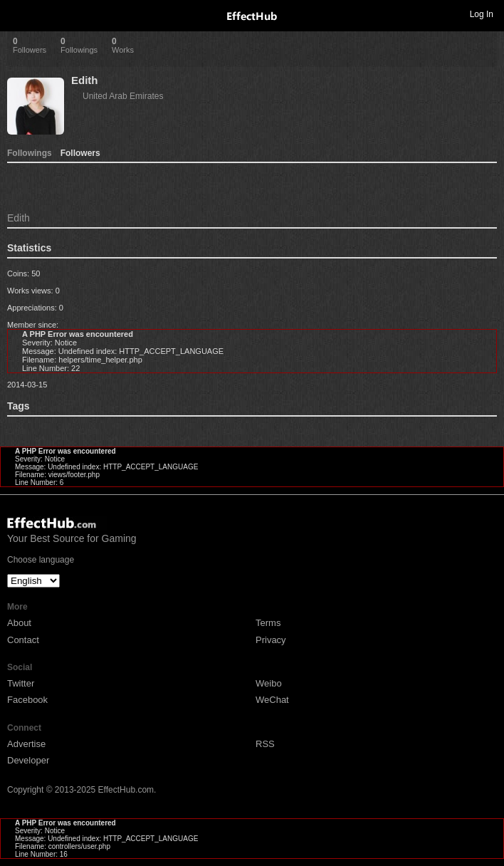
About (19, 623)
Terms (268, 623)
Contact (23, 640)
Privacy (271, 640)
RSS (265, 744)
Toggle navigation (17, 14)
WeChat (272, 700)
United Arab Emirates (123, 96)
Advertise (26, 744)
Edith (85, 80)
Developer (28, 760)
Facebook (27, 700)
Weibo (269, 683)
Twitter (21, 683)
